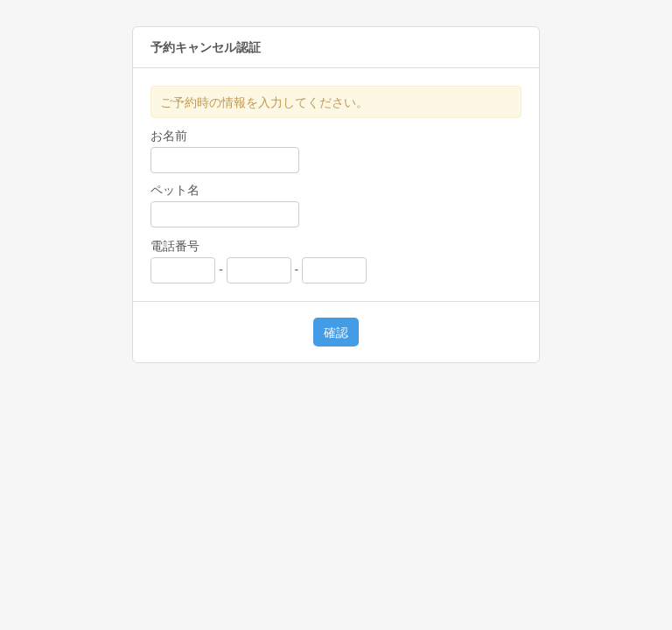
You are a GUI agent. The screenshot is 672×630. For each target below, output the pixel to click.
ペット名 (175, 190)
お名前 (169, 136)
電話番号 (175, 246)
